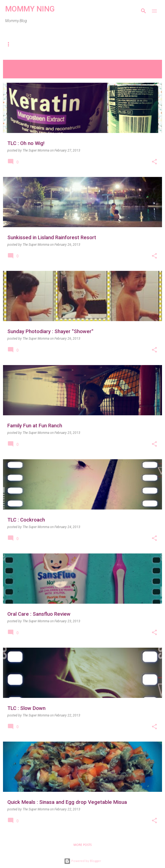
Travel (79, 44)
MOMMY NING (30, 9)
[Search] (143, 11)
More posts (82, 845)
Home (12, 44)
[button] (154, 162)
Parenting (45, 44)
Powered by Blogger (82, 861)
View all (14, 73)
